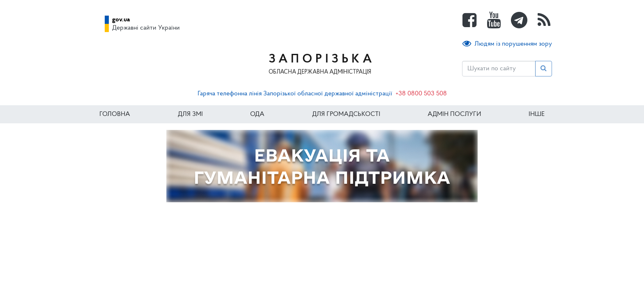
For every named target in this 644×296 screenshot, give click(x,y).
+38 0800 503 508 (421, 94)
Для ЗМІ (190, 114)
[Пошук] (499, 69)
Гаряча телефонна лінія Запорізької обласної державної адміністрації (295, 94)
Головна (115, 114)
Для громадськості (346, 114)
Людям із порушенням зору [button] (507, 44)
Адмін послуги (454, 114)
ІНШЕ (537, 114)
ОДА (257, 114)
